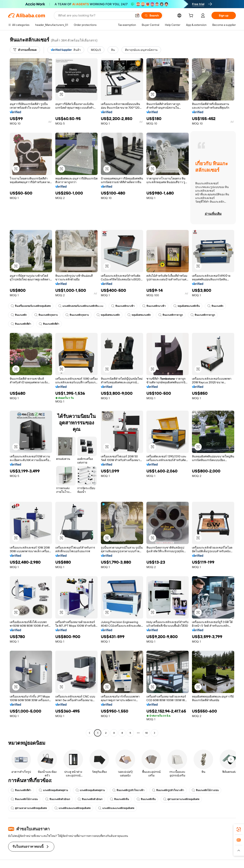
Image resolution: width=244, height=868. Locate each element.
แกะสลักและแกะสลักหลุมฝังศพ (72, 808)
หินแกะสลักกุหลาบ (46, 315)
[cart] (192, 16)
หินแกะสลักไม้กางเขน (205, 790)
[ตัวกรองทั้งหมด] (25, 50)
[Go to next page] (155, 733)
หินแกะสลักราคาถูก (171, 315)
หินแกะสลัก (215, 306)
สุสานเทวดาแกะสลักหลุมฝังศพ (181, 799)
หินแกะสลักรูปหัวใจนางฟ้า (128, 790)
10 (147, 733)
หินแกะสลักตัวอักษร (58, 799)
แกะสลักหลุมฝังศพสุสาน (53, 790)
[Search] (152, 15)
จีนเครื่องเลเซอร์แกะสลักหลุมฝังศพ (31, 306)
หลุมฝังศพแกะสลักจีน (187, 306)
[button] (137, 15)
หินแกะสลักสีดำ (21, 324)
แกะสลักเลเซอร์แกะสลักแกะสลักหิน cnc (81, 306)
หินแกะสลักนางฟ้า (123, 306)
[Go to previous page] (89, 733)
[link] (239, 829)
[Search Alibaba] (95, 15)
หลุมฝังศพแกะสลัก (108, 315)
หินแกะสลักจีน (119, 799)
